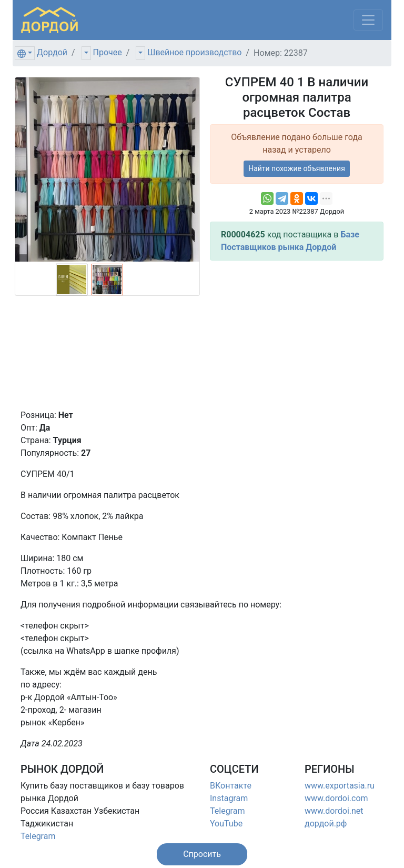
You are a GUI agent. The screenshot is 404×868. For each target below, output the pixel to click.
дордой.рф (326, 824)
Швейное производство (194, 52)
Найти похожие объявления (297, 168)
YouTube (226, 824)
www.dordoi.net (334, 811)
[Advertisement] (297, 335)
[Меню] (368, 20)
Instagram (229, 798)
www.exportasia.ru (340, 786)
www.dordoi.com (336, 798)
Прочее (108, 52)
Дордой (52, 52)
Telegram (38, 836)
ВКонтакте (231, 786)
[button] (202, 854)
